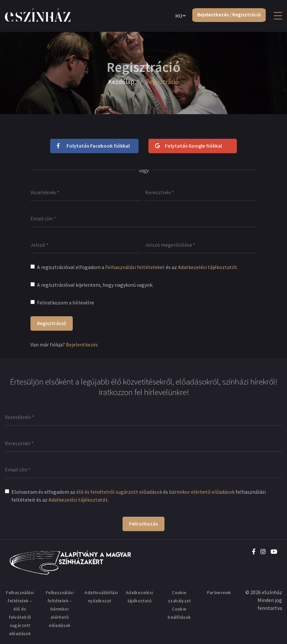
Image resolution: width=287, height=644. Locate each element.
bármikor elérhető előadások (202, 492)
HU (177, 16)
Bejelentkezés (82, 344)
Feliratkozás (143, 524)
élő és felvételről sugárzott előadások (119, 492)
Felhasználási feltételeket (135, 267)
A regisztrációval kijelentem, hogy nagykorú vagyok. (95, 285)
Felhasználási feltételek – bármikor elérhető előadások (60, 609)
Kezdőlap (121, 82)
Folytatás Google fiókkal (189, 146)
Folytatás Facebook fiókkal (93, 146)
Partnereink (219, 592)
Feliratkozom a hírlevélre (66, 302)
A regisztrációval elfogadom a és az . (138, 267)
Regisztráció (52, 323)
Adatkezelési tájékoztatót (208, 267)
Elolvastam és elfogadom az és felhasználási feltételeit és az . (139, 496)
